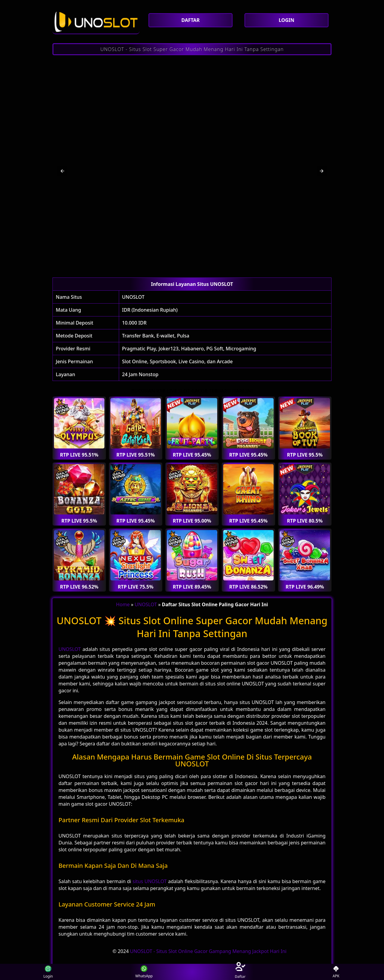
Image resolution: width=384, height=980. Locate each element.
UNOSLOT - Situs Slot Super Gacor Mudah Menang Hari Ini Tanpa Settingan (192, 49)
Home (123, 604)
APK (336, 972)
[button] (62, 171)
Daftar (240, 972)
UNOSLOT (133, 297)
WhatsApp (144, 972)
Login (47, 972)
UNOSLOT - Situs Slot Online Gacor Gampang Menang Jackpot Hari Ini (208, 951)
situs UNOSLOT (150, 881)
